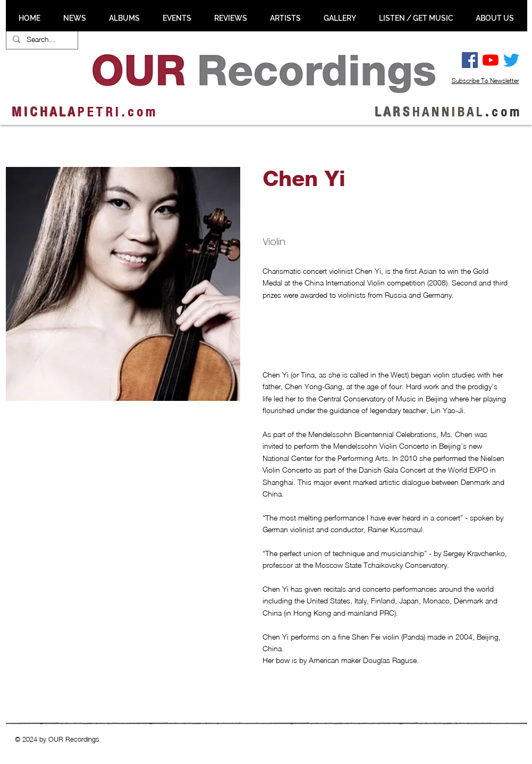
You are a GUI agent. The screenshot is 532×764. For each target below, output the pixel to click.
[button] (63, 464)
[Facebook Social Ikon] (470, 60)
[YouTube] (491, 60)
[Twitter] (511, 60)
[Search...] (41, 39)
